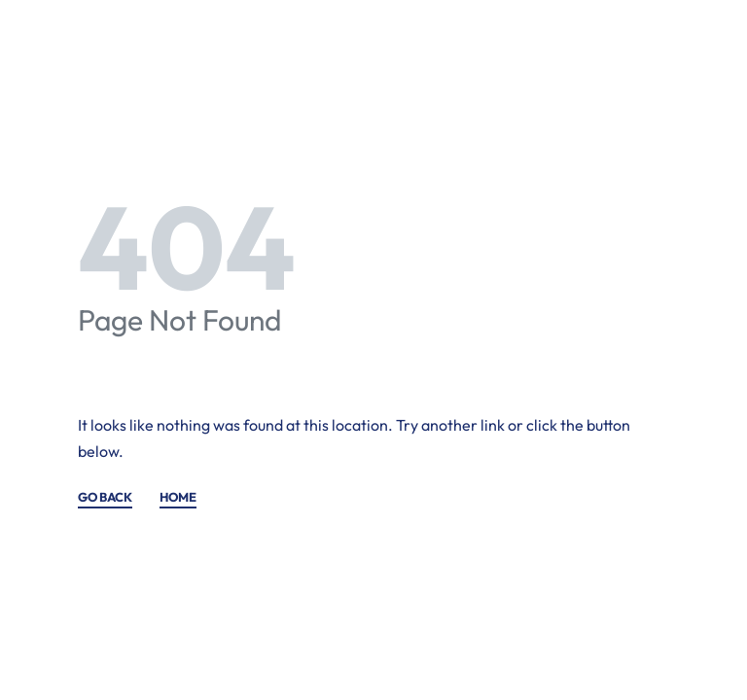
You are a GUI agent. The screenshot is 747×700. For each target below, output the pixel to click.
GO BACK (105, 498)
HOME (178, 498)
